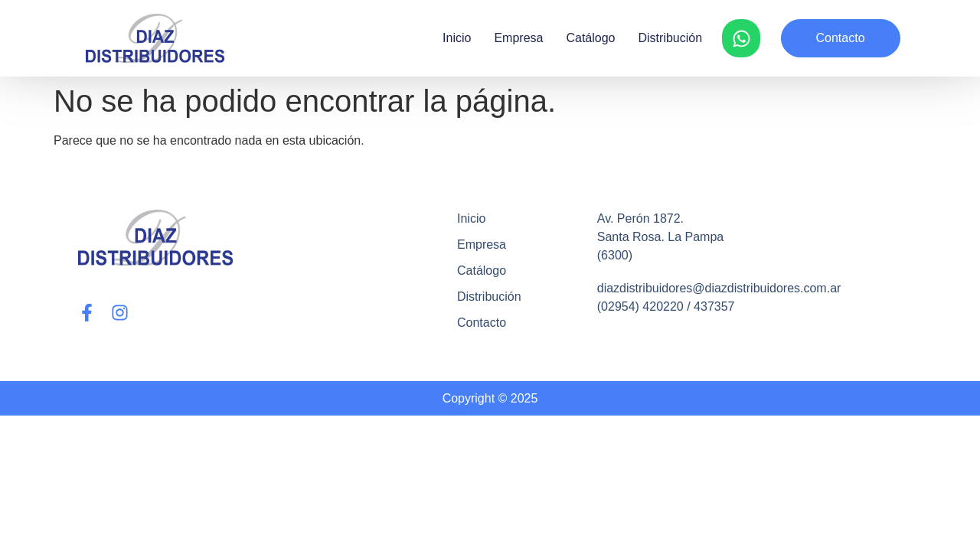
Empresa (518, 38)
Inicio (457, 38)
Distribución (671, 38)
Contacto (482, 323)
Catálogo (590, 38)
